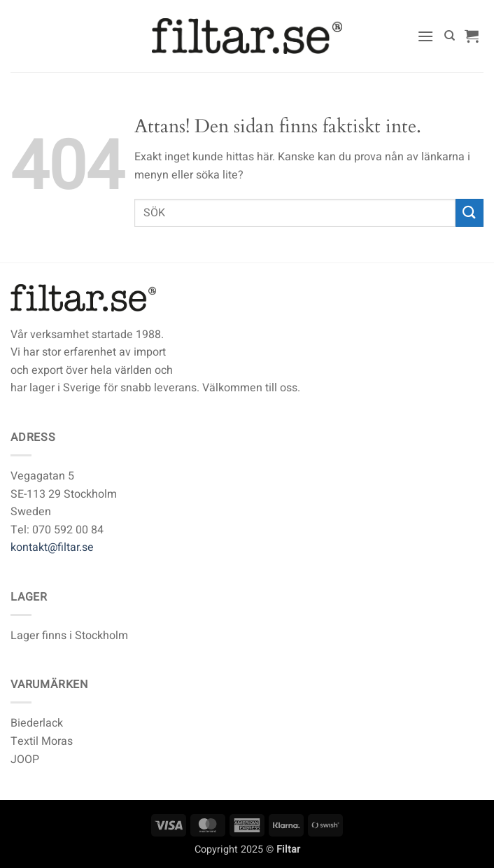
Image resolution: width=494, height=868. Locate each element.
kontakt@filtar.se (52, 547)
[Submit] (470, 212)
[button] (425, 36)
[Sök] (450, 36)
